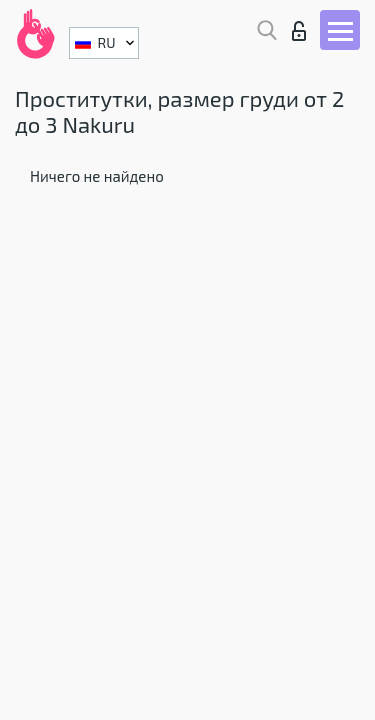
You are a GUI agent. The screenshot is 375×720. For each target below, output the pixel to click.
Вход (299, 31)
